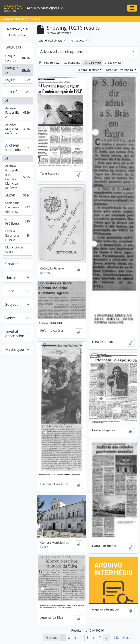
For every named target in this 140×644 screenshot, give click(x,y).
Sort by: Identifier (89, 70)
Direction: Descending (120, 70)
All (7, 101)
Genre (10, 318)
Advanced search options (62, 52)
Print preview (49, 63)
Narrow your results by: (18, 32)
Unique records (17, 58)
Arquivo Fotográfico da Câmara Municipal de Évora (17, 177)
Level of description (15, 334)
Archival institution (14, 147)
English (17, 80)
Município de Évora (17, 250)
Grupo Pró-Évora (17, 221)
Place (10, 291)
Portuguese (17, 70)
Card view (93, 63)
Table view (112, 63)
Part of (11, 92)
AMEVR (17, 196)
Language (13, 47)
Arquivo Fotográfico (17, 113)
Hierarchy (72, 63)
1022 (115, 638)
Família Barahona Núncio (17, 235)
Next (126, 638)
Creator (12, 264)
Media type (15, 349)
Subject (11, 304)
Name (10, 277)
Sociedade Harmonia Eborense (17, 207)
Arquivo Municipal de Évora (17, 129)
